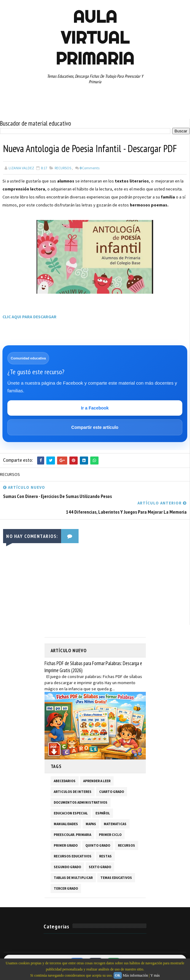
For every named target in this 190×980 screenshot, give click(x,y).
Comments (89, 168)
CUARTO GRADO (112, 792)
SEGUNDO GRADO (67, 867)
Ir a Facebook (95, 408)
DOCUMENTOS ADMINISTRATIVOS (81, 802)
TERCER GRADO (66, 888)
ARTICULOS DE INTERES (73, 792)
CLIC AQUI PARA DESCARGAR (29, 317)
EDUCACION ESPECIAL (71, 813)
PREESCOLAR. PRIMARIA (72, 835)
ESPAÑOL (103, 813)
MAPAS (91, 824)
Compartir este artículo (95, 427)
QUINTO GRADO (98, 845)
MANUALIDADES (66, 824)
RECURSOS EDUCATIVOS (73, 856)
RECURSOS (63, 168)
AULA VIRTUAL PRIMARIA (95, 37)
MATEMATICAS (115, 824)
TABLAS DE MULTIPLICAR (73, 878)
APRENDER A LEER (97, 781)
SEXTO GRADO (100, 867)
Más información (135, 975)
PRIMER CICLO (110, 835)
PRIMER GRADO (66, 845)
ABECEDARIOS (65, 781)
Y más (155, 975)
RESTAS (105, 856)
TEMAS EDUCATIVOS (116, 878)
